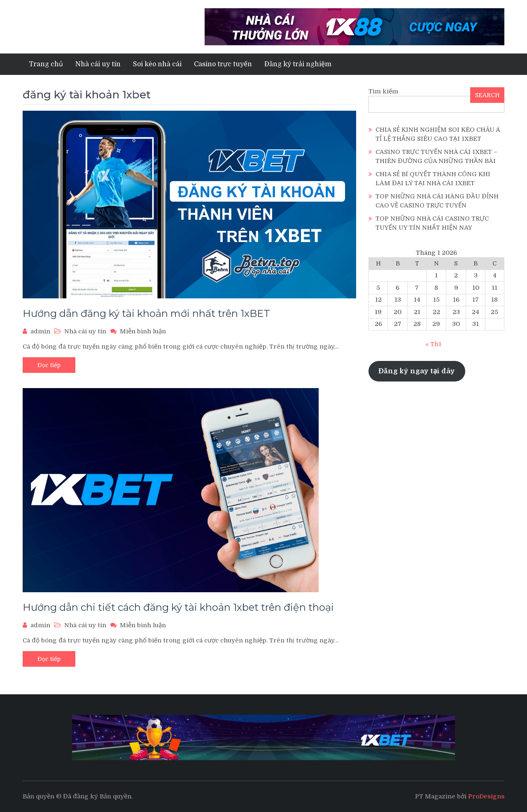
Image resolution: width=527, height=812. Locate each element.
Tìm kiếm (383, 91)
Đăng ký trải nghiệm (298, 64)
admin (40, 331)
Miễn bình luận (143, 331)
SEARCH (487, 95)
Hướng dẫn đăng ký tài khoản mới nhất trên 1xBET (146, 313)
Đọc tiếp (49, 365)
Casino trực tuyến (223, 64)
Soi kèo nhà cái (157, 64)
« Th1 (433, 344)
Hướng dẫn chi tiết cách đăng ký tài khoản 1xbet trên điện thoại (178, 607)
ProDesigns (486, 796)
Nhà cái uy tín (98, 64)
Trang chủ (46, 64)
